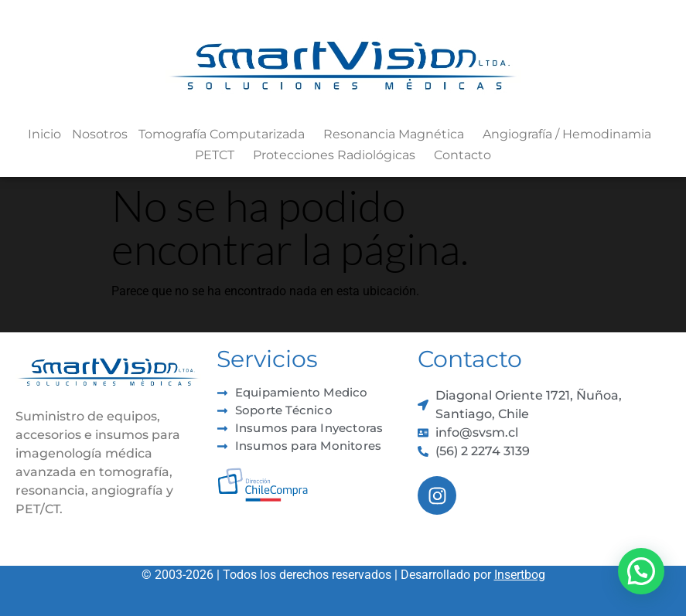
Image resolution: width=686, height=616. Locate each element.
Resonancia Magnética (398, 134)
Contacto (462, 155)
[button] (641, 571)
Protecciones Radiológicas (338, 155)
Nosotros (100, 134)
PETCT (218, 155)
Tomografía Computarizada (225, 134)
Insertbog (520, 575)
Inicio (44, 134)
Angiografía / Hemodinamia (571, 134)
